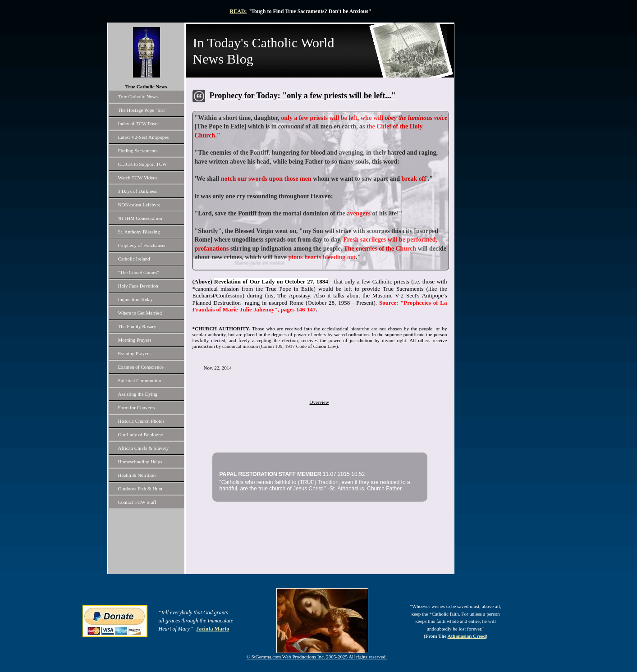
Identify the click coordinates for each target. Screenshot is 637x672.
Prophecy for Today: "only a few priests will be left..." (303, 96)
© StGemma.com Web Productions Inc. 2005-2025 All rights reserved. (317, 657)
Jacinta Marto (213, 629)
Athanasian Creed (467, 636)
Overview (319, 402)
